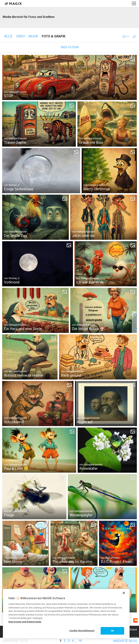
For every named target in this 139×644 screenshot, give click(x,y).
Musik (33, 36)
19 (80, 641)
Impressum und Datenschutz (25, 622)
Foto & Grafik (54, 36)
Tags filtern (69, 47)
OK (112, 631)
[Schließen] (124, 593)
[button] (126, 37)
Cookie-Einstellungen (82, 631)
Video (21, 36)
